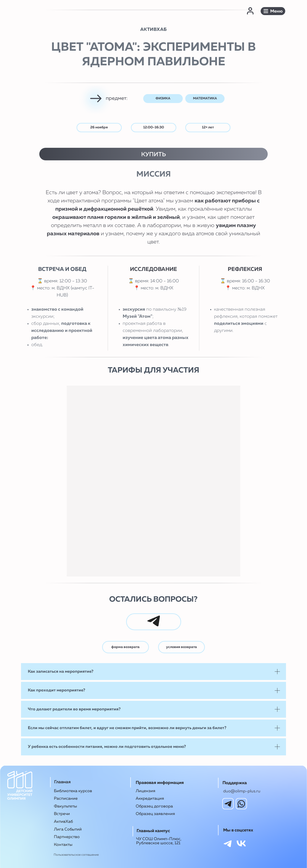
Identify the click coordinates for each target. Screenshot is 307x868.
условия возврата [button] (181, 647)
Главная (62, 782)
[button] (273, 11)
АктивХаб (63, 822)
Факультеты (65, 806)
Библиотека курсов (73, 791)
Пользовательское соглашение (76, 855)
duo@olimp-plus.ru (242, 791)
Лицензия (146, 791)
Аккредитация (150, 799)
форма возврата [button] (125, 647)
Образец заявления (155, 814)
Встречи (62, 814)
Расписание (66, 799)
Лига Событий (68, 829)
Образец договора (154, 806)
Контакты (63, 845)
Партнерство (67, 837)
